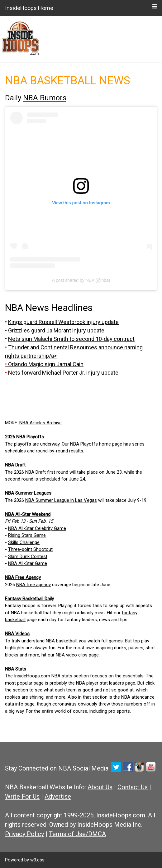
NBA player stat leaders (100, 683)
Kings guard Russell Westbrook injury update (63, 322)
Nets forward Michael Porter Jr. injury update (63, 373)
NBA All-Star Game (28, 563)
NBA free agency (33, 585)
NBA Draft (15, 465)
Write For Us (22, 796)
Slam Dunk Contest (28, 556)
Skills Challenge (24, 542)
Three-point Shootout (30, 549)
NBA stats (62, 676)
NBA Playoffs (84, 444)
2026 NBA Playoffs (24, 437)
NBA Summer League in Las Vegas (61, 500)
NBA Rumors (45, 98)
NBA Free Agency (23, 577)
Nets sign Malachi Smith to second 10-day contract (71, 339)
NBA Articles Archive (40, 423)
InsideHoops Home (29, 8)
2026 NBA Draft (30, 472)
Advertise (58, 796)
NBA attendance (138, 697)
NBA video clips (72, 655)
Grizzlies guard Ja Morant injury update (56, 330)
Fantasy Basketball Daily (29, 599)
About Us (100, 787)
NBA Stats (16, 669)
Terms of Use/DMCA (77, 834)
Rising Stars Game (27, 535)
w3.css (37, 860)
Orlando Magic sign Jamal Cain (46, 364)
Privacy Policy (24, 834)
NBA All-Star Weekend (28, 514)
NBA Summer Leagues (28, 493)
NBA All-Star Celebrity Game (37, 528)
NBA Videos (17, 634)
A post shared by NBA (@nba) (81, 280)
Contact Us (133, 787)
